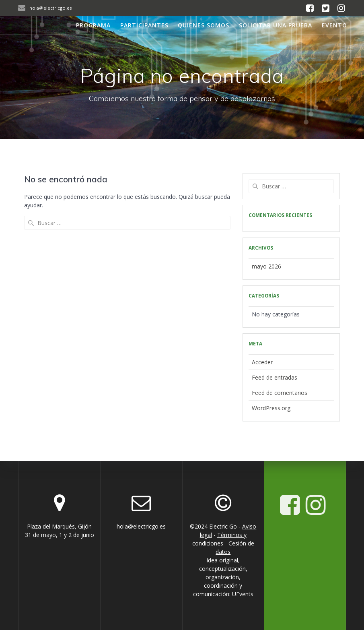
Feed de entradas (275, 377)
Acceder (262, 362)
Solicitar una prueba (276, 25)
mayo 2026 (266, 266)
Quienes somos (204, 25)
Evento (334, 25)
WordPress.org (271, 408)
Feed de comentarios (280, 393)
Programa (93, 25)
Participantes (144, 25)
